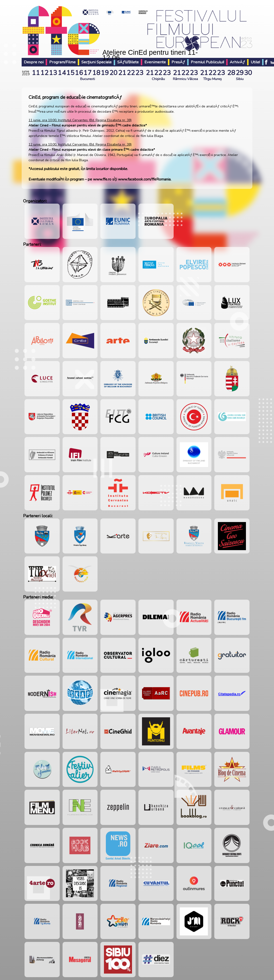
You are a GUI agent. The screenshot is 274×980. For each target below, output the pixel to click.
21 (122, 73)
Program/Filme (62, 62)
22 (131, 73)
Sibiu (240, 79)
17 (88, 73)
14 (62, 73)
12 (44, 73)
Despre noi (34, 62)
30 (248, 73)
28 (231, 73)
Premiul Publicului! (207, 62)
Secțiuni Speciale (96, 62)
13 (53, 73)
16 (79, 73)
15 (70, 73)
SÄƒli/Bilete (128, 62)
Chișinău (158, 79)
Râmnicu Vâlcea (185, 79)
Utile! (255, 62)
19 (105, 73)
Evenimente (155, 62)
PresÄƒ (178, 62)
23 (139, 73)
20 (113, 73)
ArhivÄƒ (237, 62)
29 (240, 73)
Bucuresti (88, 79)
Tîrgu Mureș (212, 79)
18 (96, 73)
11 (36, 73)
